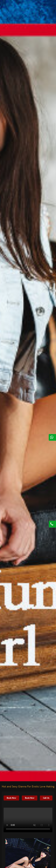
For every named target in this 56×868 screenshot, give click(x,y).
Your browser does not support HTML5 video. (28, 820)
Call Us (46, 798)
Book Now (11, 798)
